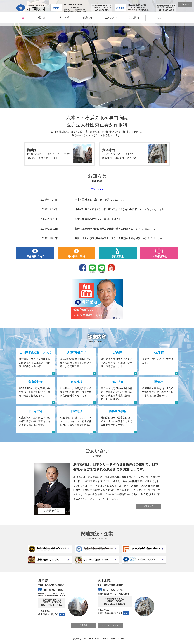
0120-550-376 (138, 8)
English (185, 4)
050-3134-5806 (115, 604)
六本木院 (65, 18)
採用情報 (134, 18)
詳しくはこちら (116, 200)
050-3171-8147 (52, 605)
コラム (157, 18)
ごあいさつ (111, 18)
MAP (62, 614)
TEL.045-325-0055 (73, 5)
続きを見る (149, 506)
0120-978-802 (74, 7)
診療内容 (88, 18)
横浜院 (41, 18)
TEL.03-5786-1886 (137, 5)
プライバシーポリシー (111, 625)
